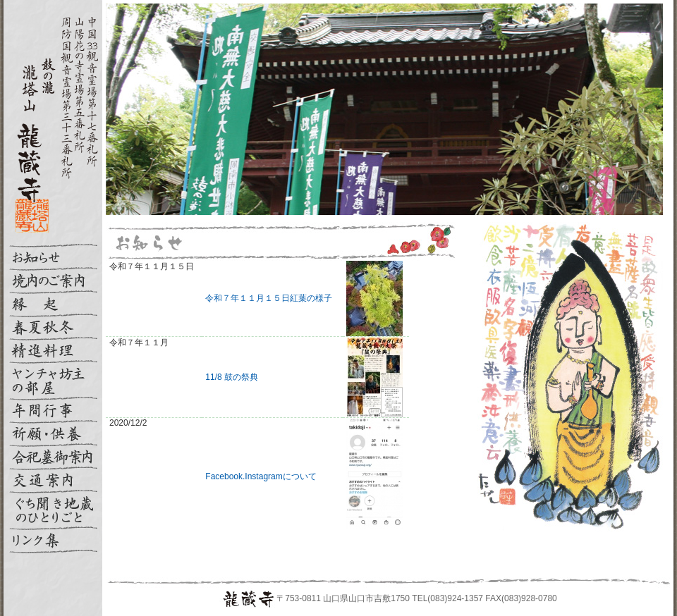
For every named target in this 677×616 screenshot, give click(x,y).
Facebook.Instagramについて (261, 476)
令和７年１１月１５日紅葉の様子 (269, 298)
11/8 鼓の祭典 (232, 377)
